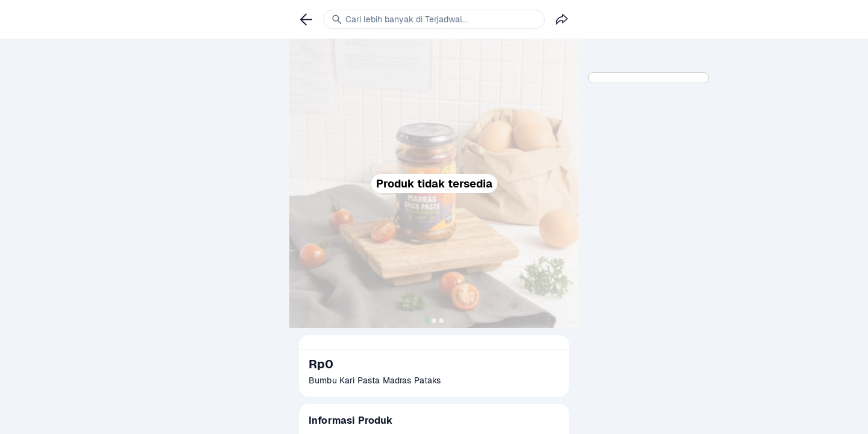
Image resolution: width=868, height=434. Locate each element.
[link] (306, 19)
